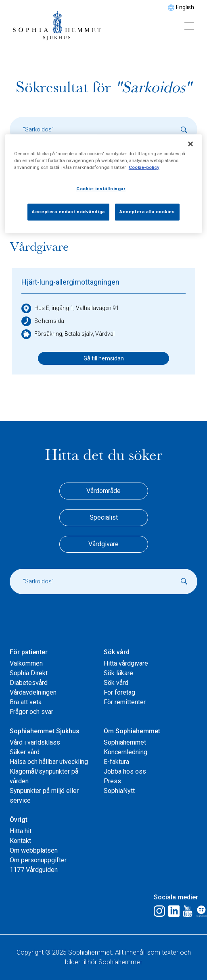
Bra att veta (26, 702)
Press (112, 781)
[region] (103, 184)
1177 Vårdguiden (34, 870)
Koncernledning (125, 752)
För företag (119, 692)
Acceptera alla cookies (147, 212)
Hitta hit (21, 831)
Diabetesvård (29, 683)
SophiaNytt (119, 791)
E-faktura (116, 762)
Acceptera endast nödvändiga (68, 212)
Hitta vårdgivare (126, 663)
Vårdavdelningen (33, 692)
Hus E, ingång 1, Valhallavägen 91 (70, 308)
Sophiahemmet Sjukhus (45, 731)
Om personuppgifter (38, 860)
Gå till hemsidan (104, 358)
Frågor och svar (31, 712)
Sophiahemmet (125, 742)
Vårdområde (103, 491)
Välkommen (26, 663)
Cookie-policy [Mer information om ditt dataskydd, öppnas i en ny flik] (144, 167)
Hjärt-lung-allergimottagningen (70, 282)
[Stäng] (190, 144)
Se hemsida (43, 321)
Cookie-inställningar (101, 189)
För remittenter (125, 702)
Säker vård (25, 752)
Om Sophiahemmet (132, 731)
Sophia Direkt (29, 673)
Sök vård (117, 652)
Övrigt (19, 820)
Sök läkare (118, 673)
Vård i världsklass (35, 742)
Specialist (104, 517)
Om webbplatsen (34, 850)
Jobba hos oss (125, 771)
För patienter (29, 652)
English (185, 7)
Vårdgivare (103, 544)
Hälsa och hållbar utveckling (49, 762)
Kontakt (20, 841)
